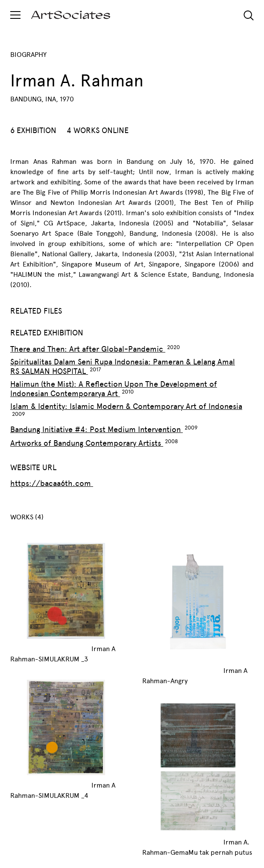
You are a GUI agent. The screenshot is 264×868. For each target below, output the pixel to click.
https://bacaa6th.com (52, 483)
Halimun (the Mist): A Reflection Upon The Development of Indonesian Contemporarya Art (114, 389)
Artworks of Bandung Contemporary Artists (87, 443)
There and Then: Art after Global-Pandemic (88, 349)
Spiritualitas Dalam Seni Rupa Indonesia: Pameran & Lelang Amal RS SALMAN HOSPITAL (123, 367)
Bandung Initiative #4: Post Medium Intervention (97, 430)
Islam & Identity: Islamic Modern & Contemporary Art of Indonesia (126, 406)
